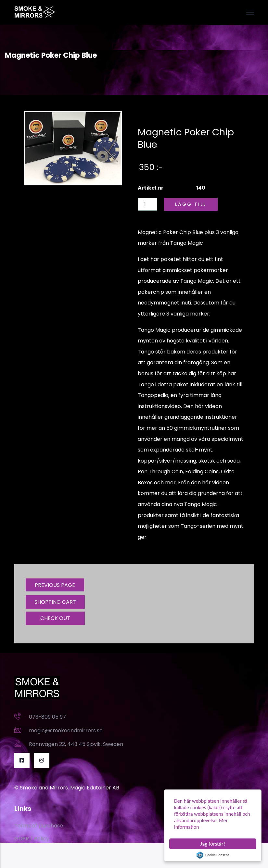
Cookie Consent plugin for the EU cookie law (213, 855)
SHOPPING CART (55, 602)
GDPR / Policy (32, 839)
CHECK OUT (55, 618)
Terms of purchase (39, 826)
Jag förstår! (213, 844)
